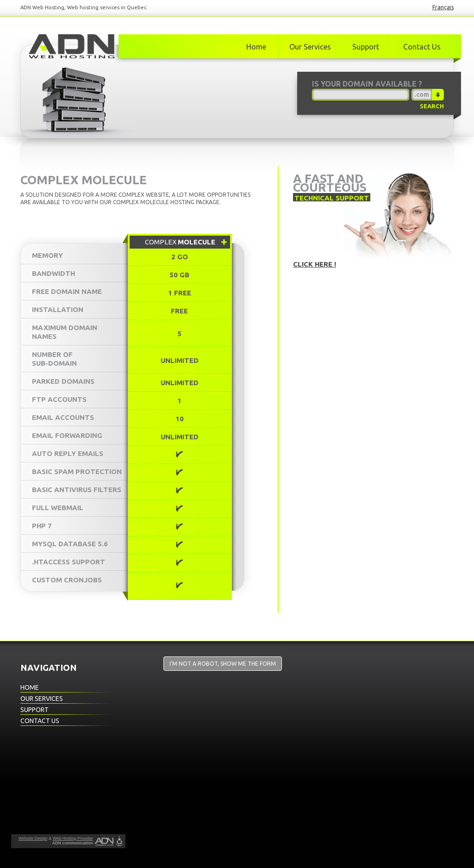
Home (256, 47)
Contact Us (422, 47)
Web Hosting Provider (73, 838)
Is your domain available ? (367, 84)
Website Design (33, 838)
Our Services (310, 47)
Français (443, 7)
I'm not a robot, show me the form (223, 664)
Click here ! (315, 264)
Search (432, 106)
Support (366, 47)
